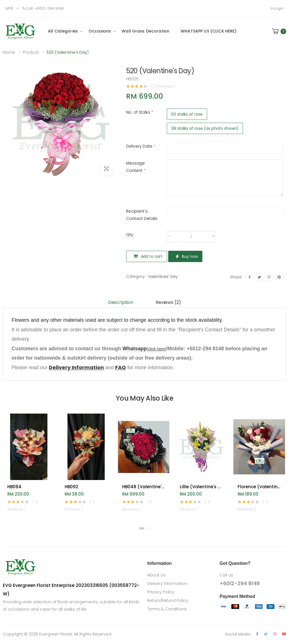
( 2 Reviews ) (163, 86)
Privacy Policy (161, 592)
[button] (279, 31)
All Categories (63, 31)
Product (31, 52)
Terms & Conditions (167, 609)
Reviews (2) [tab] (168, 302)
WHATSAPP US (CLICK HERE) (209, 31)
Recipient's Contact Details (142, 215)
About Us (156, 575)
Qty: (130, 235)
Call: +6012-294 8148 (43, 8)
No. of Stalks (140, 112)
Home (9, 52)
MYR (9, 8)
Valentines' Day (163, 276)
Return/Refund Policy (168, 600)
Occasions (100, 31)
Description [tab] (121, 302)
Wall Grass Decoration (145, 31)
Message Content (136, 167)
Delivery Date (141, 146)
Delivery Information (167, 584)
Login (277, 8)
